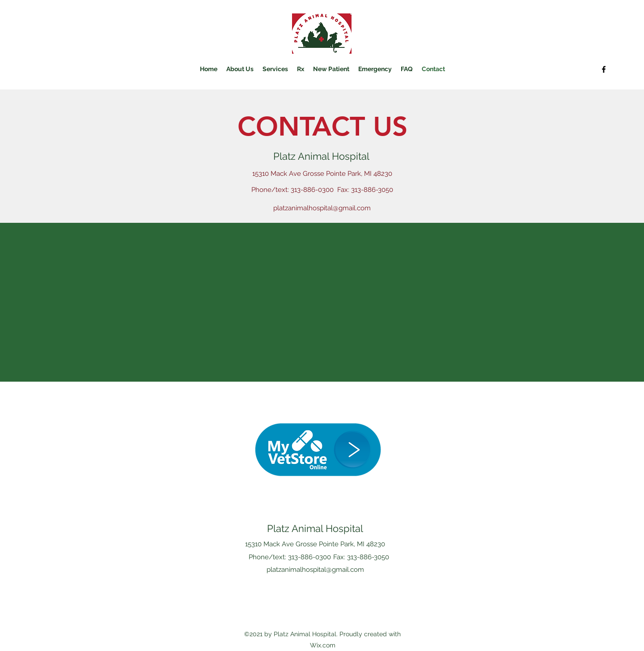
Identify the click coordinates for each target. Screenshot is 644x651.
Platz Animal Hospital (315, 528)
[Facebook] (604, 69)
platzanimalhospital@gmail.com (322, 208)
